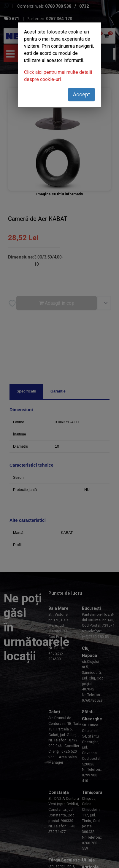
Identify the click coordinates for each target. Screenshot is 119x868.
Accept (81, 94)
